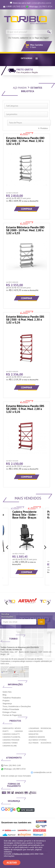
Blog (5, 695)
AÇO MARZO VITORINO (38, 740)
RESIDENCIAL (46, 728)
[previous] (7, 547)
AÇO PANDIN (34, 743)
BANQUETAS (34, 734)
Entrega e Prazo (9, 712)
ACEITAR (12, 863)
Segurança (7, 704)
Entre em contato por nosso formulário (16, 776)
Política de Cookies (22, 854)
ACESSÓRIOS (46, 743)
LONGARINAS (34, 728)
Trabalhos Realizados (12, 698)
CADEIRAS (19, 731)
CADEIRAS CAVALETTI (11, 734)
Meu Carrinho (37, 45)
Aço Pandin (20, 88)
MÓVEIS (18, 728)
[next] (45, 547)
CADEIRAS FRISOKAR (11, 740)
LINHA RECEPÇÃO (36, 731)
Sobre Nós (7, 692)
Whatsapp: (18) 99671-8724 (13, 769)
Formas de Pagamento (12, 715)
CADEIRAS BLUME (10, 746)
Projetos (6, 701)
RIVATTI (6, 731)
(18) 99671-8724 (41, 7)
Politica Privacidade (11, 709)
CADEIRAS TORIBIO (10, 743)
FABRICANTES (8, 728)
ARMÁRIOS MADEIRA (37, 737)
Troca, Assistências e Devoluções (17, 706)
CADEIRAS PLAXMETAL (12, 737)
